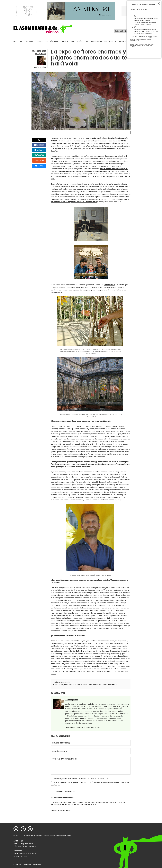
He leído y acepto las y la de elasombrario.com (146, 840)
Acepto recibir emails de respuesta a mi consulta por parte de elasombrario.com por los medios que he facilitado (146, 830)
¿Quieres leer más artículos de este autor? (83, 728)
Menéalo (39, 160)
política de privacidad (80, 778)
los (122, 186)
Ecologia (18, 41)
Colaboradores (20, 856)
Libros (40, 41)
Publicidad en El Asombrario (26, 853)
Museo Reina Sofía (84, 685)
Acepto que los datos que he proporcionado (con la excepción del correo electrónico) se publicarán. (90, 784)
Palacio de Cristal (100, 685)
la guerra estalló (92, 666)
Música (65, 41)
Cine (87, 41)
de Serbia (80, 651)
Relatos (123, 41)
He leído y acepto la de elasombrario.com (79, 778)
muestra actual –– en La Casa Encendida (74, 202)
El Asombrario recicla (139, 41)
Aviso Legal (18, 841)
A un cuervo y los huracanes (65, 685)
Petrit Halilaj (110, 285)
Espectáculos (51, 41)
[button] (43, 29)
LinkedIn (40, 150)
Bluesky (39, 166)
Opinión (30, 41)
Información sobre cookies (25, 846)
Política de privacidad (23, 844)
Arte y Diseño (77, 41)
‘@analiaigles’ (87, 723)
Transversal (97, 41)
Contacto (18, 851)
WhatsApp (40, 155)
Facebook (40, 145)
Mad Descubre (111, 41)
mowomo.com (37, 864)
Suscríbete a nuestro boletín (143, 814)
